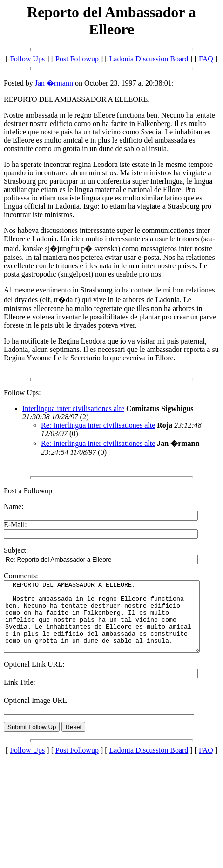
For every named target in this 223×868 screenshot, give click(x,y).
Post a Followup (28, 491)
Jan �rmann (54, 83)
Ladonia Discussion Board (149, 59)
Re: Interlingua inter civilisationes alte (98, 425)
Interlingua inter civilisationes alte (73, 408)
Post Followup (77, 59)
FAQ (206, 59)
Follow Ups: (22, 393)
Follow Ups (27, 59)
